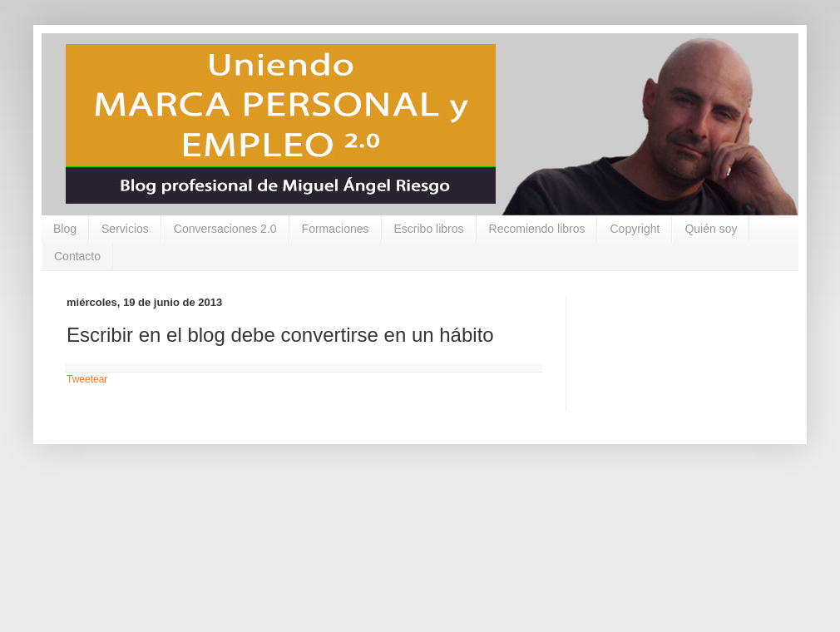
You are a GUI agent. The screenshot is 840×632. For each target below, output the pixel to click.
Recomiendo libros (537, 229)
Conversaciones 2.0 (225, 229)
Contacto (77, 256)
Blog (65, 229)
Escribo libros (429, 229)
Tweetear (87, 379)
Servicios (125, 229)
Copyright (635, 229)
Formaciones (336, 229)
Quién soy (711, 229)
